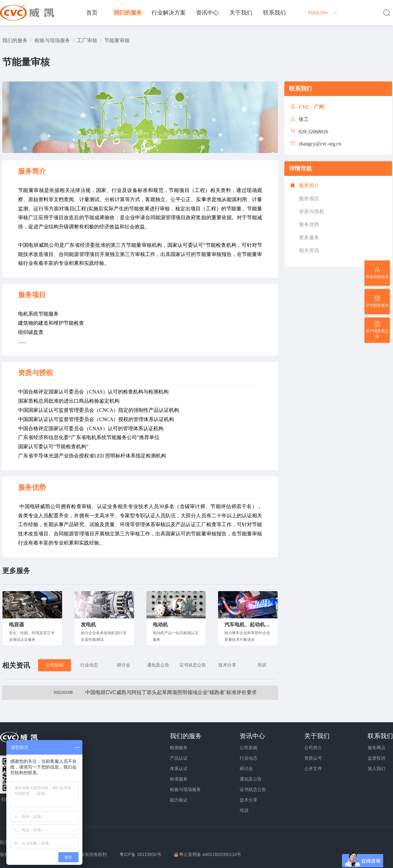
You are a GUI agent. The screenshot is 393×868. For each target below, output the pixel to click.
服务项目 (309, 198)
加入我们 (377, 769)
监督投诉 (377, 758)
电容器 (16, 625)
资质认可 (313, 758)
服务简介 (309, 185)
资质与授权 (312, 211)
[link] (15, 40)
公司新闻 (248, 748)
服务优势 (309, 224)
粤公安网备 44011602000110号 (210, 854)
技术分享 (248, 800)
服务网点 (377, 748)
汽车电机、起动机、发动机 (248, 625)
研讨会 (246, 769)
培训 (244, 810)
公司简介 (313, 748)
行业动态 (248, 758)
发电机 (88, 625)
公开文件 (313, 769)
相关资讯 (309, 250)
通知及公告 (251, 779)
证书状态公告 (253, 789)
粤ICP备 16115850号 (140, 854)
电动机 (160, 625)
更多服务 (309, 237)
